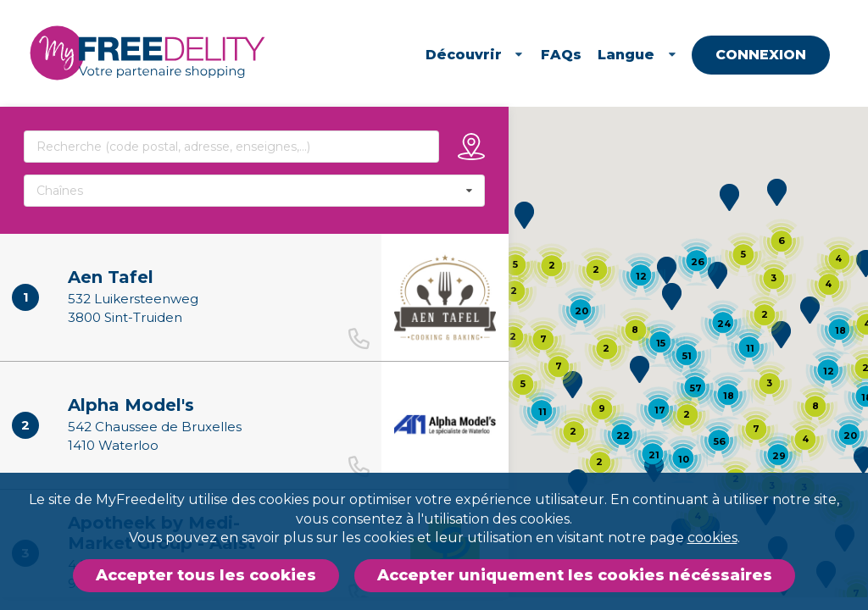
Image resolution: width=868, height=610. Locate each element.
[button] (667, 270)
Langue (638, 55)
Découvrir (475, 55)
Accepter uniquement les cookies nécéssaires (575, 575)
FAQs (561, 55)
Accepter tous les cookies (206, 575)
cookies (712, 538)
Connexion (762, 55)
